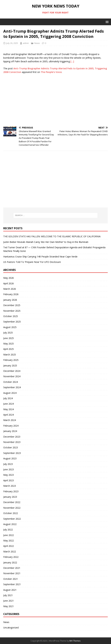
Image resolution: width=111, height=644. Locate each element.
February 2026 (11, 294)
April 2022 (9, 546)
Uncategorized (11, 628)
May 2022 (9, 541)
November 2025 (12, 311)
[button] (107, 22)
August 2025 (10, 327)
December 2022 (12, 502)
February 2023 (11, 491)
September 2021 (12, 584)
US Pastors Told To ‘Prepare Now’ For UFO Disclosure (32, 262)
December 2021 (12, 568)
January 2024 (10, 431)
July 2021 (8, 595)
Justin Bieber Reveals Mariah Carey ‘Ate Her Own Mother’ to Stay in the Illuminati (46, 242)
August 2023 (10, 458)
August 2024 (10, 393)
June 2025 (9, 338)
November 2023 (12, 442)
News (37, 43)
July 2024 (8, 398)
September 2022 (12, 519)
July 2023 (8, 464)
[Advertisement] (55, 100)
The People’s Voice (51, 72)
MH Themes (75, 641)
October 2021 (11, 579)
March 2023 (10, 486)
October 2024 (11, 382)
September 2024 (12, 387)
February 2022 (11, 557)
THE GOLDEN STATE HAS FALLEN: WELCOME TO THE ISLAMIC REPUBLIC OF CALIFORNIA (52, 236)
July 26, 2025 (12, 43)
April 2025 (9, 349)
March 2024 (10, 420)
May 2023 (9, 475)
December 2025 (12, 305)
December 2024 (12, 371)
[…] (72, 61)
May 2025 (9, 344)
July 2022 (8, 530)
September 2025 (12, 322)
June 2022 (9, 535)
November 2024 (12, 376)
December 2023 (12, 437)
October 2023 (11, 447)
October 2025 (11, 316)
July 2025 (8, 333)
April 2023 (9, 480)
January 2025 (10, 366)
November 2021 (12, 573)
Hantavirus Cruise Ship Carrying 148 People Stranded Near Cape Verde (40, 257)
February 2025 (11, 360)
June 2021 (9, 601)
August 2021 (10, 590)
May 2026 (9, 278)
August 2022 (10, 524)
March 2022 (10, 551)
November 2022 (12, 508)
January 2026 (10, 300)
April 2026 (9, 283)
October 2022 (11, 513)
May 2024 (9, 409)
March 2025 (10, 355)
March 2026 (10, 289)
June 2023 (9, 469)
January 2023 (10, 497)
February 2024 (11, 426)
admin (26, 43)
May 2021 (9, 606)
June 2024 (9, 404)
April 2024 (9, 415)
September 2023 (12, 453)
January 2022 (10, 562)
